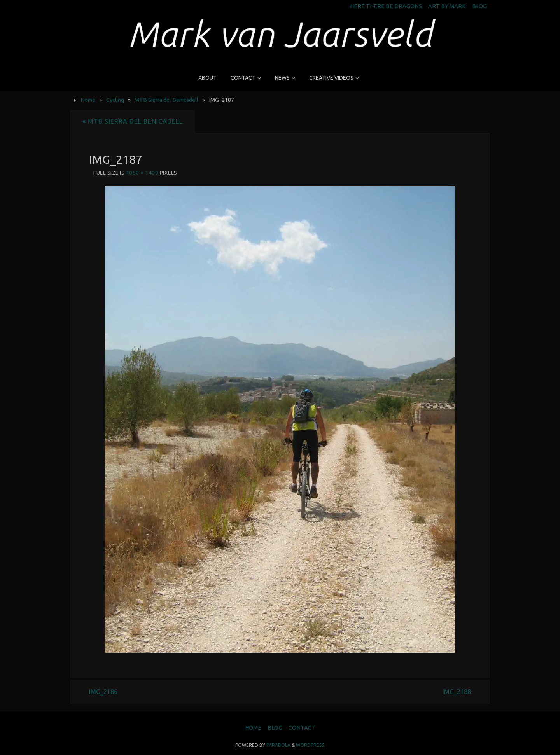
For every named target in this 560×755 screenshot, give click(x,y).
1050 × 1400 (142, 173)
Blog (479, 6)
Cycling (115, 100)
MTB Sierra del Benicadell (166, 100)
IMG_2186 (103, 692)
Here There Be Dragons (386, 6)
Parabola (278, 745)
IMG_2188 (457, 692)
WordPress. (311, 745)
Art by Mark (447, 6)
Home (88, 100)
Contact (302, 728)
